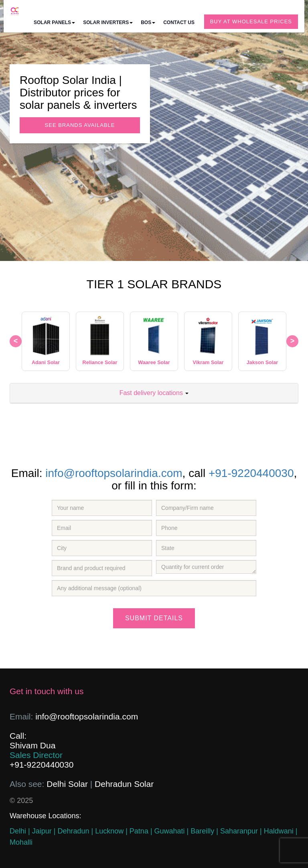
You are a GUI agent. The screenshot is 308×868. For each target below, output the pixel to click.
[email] (102, 528)
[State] (206, 548)
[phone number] (206, 528)
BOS (148, 22)
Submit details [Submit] (154, 618)
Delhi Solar (67, 784)
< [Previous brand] (16, 341)
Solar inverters (108, 22)
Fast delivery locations (154, 393)
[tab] (154, 393)
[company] (206, 508)
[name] (102, 508)
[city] (102, 548)
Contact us (179, 22)
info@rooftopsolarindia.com (114, 473)
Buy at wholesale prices (251, 21)
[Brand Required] (102, 568)
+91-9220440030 (251, 473)
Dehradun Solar (124, 784)
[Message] (154, 588)
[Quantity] (206, 567)
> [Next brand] (293, 341)
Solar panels (54, 22)
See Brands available (80, 125)
